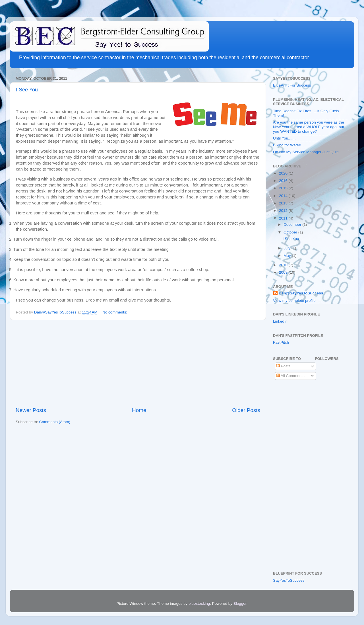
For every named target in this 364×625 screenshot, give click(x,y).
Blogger (240, 604)
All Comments (290, 376)
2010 (284, 265)
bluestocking (199, 604)
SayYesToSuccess (289, 580)
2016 (284, 181)
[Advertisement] (138, 363)
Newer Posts (31, 410)
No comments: (115, 312)
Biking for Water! (287, 145)
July (288, 248)
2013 (284, 203)
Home (139, 410)
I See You (27, 90)
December (293, 225)
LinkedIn (280, 321)
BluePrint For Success (292, 85)
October (291, 232)
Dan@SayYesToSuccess (301, 293)
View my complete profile (294, 301)
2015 (284, 188)
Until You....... (284, 138)
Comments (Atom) (55, 422)
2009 (284, 272)
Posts (284, 366)
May (288, 256)
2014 (284, 196)
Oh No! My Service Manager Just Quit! (306, 152)
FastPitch (281, 342)
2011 (284, 218)
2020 (284, 173)
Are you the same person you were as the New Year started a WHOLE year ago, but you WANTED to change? (309, 127)
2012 (284, 211)
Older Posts (246, 410)
